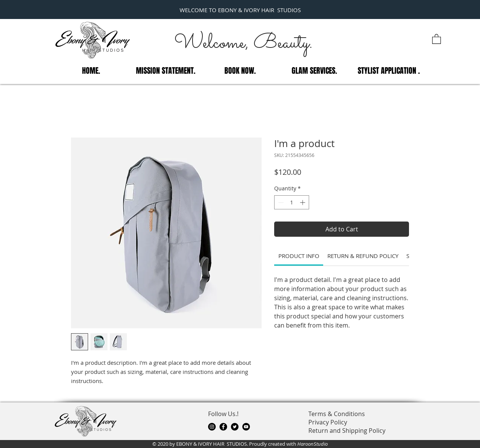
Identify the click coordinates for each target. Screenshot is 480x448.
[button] (437, 39)
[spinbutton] (292, 202)
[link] (299, 256)
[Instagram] (212, 427)
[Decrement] (280, 202)
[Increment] (303, 202)
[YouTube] (246, 427)
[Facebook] (223, 427)
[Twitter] (235, 427)
